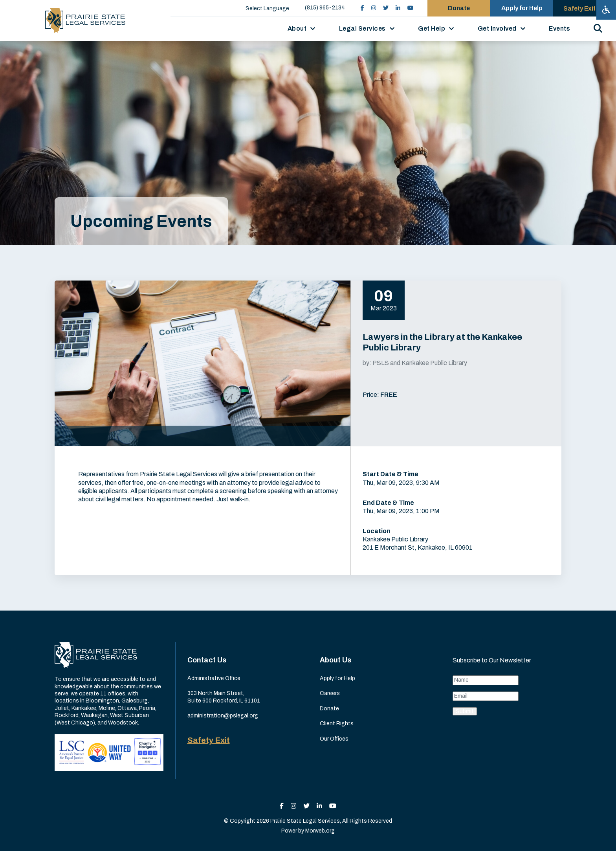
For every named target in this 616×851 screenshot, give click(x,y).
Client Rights (337, 724)
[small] (362, 8)
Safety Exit (209, 740)
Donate (329, 709)
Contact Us (207, 660)
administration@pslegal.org (223, 716)
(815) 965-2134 (325, 8)
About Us (335, 660)
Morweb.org (320, 831)
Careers (330, 693)
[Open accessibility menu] (606, 10)
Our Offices (334, 739)
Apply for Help (337, 678)
